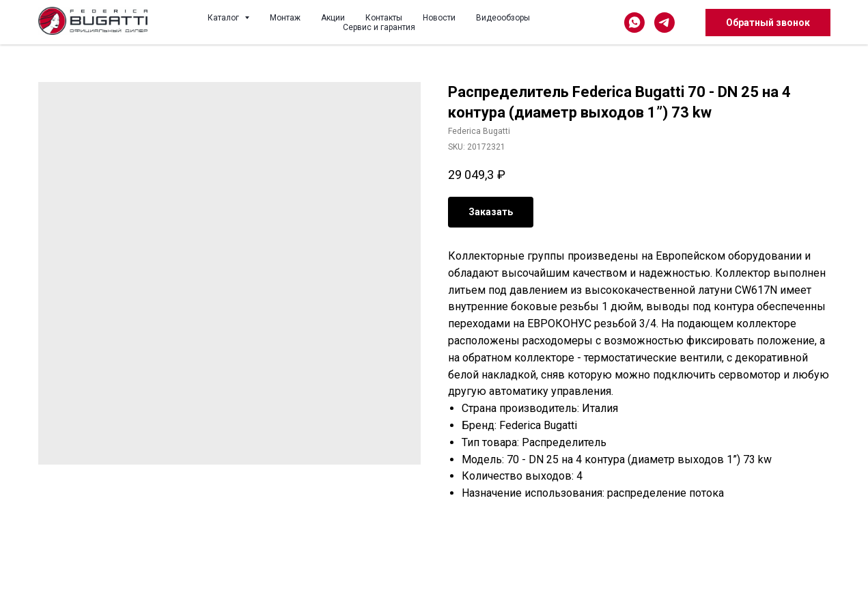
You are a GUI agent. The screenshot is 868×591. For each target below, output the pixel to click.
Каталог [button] (224, 18)
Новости (439, 18)
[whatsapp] (634, 23)
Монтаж (285, 18)
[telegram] (664, 23)
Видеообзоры (503, 18)
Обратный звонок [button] (768, 23)
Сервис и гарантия (379, 27)
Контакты (384, 18)
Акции (333, 18)
